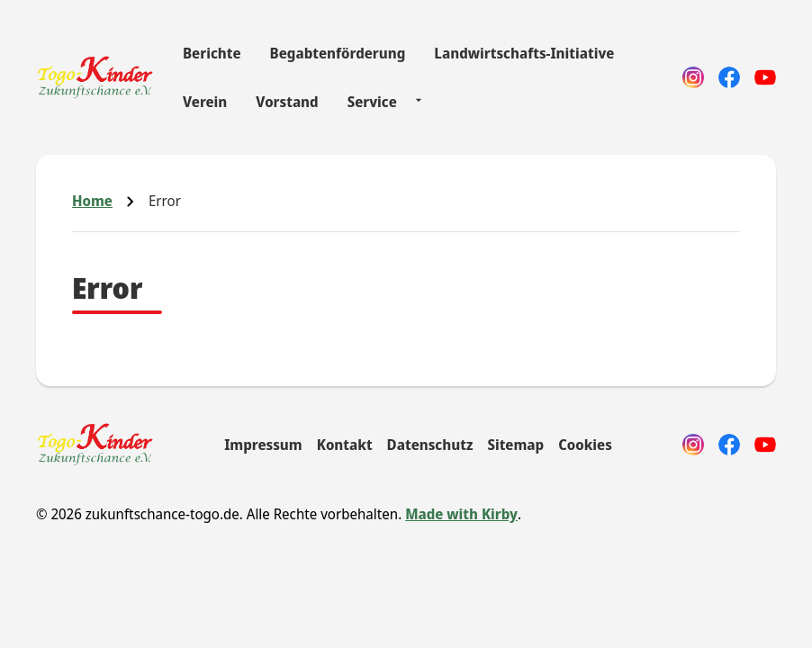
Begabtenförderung (338, 53)
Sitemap (515, 445)
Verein (205, 102)
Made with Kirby (461, 514)
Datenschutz (430, 445)
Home (92, 201)
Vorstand (287, 102)
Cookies (585, 445)
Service (372, 102)
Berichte (212, 53)
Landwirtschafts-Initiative (524, 53)
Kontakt (345, 445)
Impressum (263, 445)
